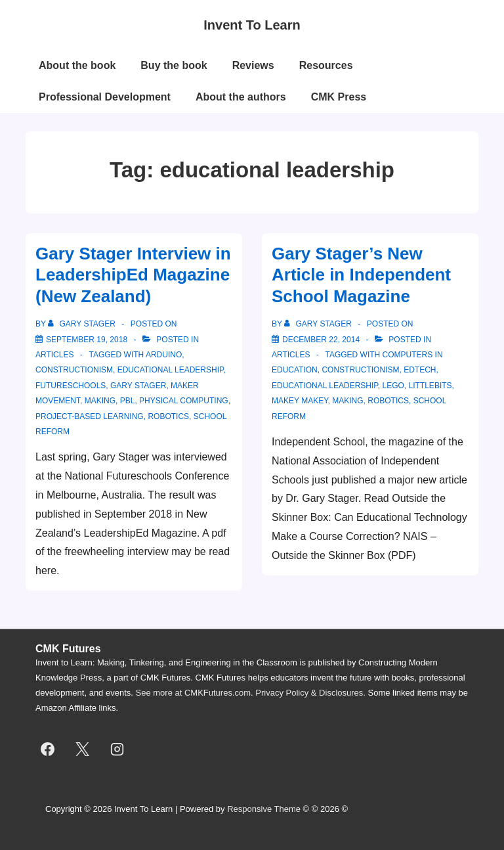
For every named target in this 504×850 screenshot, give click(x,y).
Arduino (164, 355)
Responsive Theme (264, 809)
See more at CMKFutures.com (194, 693)
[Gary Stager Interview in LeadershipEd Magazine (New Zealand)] (87, 340)
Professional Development (105, 97)
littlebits (430, 386)
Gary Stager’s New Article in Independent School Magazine (361, 275)
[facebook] (48, 749)
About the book (77, 65)
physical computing (184, 401)
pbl (128, 401)
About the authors (241, 97)
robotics (168, 416)
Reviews (253, 65)
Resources (326, 65)
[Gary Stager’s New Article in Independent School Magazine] (321, 340)
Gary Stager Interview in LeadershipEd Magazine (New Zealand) (133, 275)
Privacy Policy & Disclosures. (310, 693)
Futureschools (71, 386)
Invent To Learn (252, 25)
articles (54, 355)
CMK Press (339, 97)
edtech (420, 370)
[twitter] (83, 749)
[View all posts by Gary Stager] (83, 324)
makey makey (300, 401)
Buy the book (174, 65)
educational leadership (171, 370)
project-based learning (90, 416)
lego (393, 386)
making (100, 401)
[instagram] (117, 749)
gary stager (138, 386)
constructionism (74, 370)
